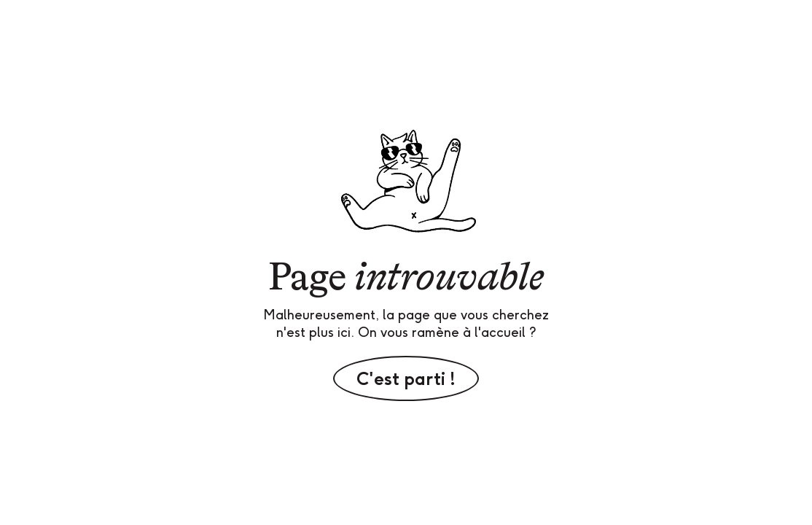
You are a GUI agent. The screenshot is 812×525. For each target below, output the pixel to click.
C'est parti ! (406, 378)
